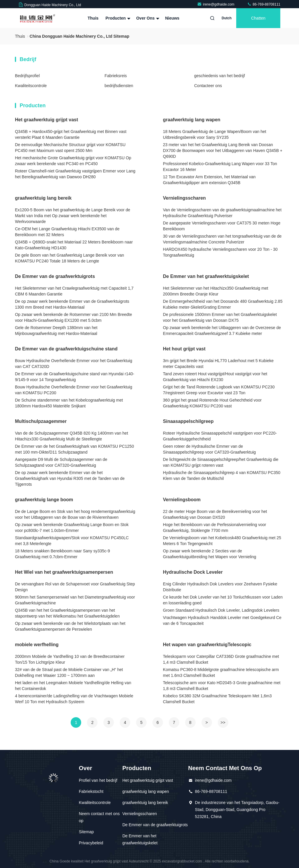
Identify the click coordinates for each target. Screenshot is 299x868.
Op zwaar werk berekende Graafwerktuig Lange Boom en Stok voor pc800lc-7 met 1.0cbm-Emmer (72, 528)
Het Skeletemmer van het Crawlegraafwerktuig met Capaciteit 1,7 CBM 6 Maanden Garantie (74, 291)
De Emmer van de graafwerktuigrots (55, 276)
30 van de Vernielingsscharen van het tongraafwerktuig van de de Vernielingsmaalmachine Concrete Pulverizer (222, 239)
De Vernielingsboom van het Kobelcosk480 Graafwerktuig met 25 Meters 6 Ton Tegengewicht (222, 541)
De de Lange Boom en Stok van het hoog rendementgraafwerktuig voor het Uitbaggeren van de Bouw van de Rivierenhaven (75, 514)
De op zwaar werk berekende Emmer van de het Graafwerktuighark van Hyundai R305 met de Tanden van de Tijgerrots (70, 478)
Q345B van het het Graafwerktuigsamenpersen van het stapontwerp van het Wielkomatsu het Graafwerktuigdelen (67, 613)
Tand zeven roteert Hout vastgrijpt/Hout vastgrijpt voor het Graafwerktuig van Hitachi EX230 (215, 377)
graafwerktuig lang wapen (192, 120)
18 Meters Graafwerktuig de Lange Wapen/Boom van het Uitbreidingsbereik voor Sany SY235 (215, 134)
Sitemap (86, 832)
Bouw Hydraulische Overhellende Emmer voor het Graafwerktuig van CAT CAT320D (74, 364)
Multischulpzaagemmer (41, 421)
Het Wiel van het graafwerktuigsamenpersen (64, 572)
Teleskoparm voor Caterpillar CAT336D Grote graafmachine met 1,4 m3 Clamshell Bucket (221, 659)
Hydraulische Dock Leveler (193, 572)
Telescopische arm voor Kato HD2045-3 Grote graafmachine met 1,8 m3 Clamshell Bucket (222, 686)
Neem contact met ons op (99, 817)
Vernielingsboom (182, 500)
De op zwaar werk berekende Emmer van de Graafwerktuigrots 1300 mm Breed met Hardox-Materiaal (72, 304)
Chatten (258, 18)
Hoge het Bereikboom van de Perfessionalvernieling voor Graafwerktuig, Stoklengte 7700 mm (214, 528)
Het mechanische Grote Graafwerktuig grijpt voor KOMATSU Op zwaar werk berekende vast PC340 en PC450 (73, 161)
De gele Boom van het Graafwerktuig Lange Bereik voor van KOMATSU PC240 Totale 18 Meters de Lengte (69, 258)
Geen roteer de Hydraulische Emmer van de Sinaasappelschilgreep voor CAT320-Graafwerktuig (209, 449)
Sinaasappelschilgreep (188, 421)
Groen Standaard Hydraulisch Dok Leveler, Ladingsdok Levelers (221, 610)
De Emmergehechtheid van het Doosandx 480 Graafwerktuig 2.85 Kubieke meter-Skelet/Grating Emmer (223, 304)
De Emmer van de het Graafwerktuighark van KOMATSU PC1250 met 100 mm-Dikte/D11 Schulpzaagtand (74, 449)
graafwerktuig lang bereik (43, 198)
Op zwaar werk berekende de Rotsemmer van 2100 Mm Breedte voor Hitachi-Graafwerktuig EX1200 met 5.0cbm (73, 317)
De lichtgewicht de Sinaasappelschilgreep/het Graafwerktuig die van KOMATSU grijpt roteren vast (221, 462)
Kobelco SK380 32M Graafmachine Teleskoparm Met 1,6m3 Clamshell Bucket (217, 699)
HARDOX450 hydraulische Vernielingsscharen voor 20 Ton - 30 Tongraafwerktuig (220, 252)
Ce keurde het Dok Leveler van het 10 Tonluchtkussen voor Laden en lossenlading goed (223, 600)
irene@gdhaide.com (216, 4)
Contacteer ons (208, 86)
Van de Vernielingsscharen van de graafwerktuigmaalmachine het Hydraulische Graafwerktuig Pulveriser (222, 213)
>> (223, 722)
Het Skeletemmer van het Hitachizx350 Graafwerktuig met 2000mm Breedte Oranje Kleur (215, 291)
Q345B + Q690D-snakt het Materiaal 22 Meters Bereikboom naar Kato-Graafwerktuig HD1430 (74, 245)
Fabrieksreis (116, 76)
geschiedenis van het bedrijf (220, 76)
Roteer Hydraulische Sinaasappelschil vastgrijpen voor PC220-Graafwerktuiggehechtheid (220, 436)
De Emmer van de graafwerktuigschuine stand (66, 349)
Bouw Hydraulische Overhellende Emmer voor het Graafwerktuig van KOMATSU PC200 (74, 390)
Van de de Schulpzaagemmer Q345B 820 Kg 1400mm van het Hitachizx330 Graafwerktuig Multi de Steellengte (71, 436)
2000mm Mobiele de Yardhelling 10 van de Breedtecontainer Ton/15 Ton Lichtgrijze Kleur (70, 659)
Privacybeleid (91, 843)
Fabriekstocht (91, 791)
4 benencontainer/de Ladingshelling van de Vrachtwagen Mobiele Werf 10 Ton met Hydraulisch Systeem (74, 699)
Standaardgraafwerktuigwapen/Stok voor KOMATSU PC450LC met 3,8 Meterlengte (72, 541)
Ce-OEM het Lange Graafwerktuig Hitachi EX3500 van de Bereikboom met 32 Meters (67, 232)
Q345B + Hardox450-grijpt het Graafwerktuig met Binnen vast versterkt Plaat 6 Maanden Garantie (71, 134)
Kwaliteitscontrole (31, 86)
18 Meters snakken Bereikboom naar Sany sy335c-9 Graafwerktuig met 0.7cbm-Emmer (62, 554)
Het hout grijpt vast (184, 349)
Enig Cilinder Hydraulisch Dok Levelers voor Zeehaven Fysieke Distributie (220, 587)
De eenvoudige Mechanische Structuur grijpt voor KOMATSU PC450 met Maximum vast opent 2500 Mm (70, 148)
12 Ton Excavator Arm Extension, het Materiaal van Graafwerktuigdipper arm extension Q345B (209, 180)
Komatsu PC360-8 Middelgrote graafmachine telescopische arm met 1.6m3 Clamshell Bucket (221, 672)
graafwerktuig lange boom (44, 500)
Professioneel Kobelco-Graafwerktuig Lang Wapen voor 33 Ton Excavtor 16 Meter (220, 167)
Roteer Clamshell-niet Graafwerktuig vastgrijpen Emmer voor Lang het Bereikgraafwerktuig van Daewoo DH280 (75, 174)
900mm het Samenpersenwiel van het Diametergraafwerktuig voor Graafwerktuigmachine (75, 600)
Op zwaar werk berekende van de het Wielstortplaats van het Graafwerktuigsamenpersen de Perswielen (70, 626)
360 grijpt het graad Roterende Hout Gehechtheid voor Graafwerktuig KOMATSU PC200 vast (212, 403)
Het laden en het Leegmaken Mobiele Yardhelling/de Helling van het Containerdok (73, 686)
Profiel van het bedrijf (98, 780)
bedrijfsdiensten (119, 86)
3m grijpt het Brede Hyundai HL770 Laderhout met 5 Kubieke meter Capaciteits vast (218, 364)
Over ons (147, 18)
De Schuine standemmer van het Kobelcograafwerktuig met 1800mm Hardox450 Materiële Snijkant (69, 403)
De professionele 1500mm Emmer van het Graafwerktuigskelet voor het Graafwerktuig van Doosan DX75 (220, 317)
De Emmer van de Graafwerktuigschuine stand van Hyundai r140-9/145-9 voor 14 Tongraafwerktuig (75, 377)
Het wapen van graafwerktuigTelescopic (207, 645)
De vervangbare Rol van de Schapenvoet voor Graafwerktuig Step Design (75, 587)
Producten (117, 18)
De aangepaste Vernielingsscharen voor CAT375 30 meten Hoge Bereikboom (222, 226)
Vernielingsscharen (184, 198)
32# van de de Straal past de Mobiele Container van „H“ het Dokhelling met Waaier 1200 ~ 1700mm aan (69, 672)
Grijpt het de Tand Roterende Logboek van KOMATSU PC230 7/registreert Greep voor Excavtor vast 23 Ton (219, 390)
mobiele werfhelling (37, 645)
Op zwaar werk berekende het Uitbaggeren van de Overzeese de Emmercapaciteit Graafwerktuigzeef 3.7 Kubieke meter (222, 331)
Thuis (93, 18)
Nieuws (172, 18)
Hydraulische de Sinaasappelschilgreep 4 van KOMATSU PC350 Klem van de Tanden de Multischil (222, 476)
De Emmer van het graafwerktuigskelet (206, 276)
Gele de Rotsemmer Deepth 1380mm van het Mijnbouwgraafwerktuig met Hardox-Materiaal (56, 331)
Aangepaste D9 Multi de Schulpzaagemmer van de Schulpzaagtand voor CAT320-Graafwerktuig (61, 462)
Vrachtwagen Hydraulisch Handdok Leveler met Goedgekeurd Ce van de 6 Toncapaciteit (222, 620)
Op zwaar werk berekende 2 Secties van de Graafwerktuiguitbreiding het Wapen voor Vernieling (210, 554)
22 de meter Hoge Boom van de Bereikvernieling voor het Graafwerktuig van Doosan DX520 (215, 514)
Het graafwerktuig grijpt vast (46, 120)
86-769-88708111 (264, 4)
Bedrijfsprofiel (27, 76)
